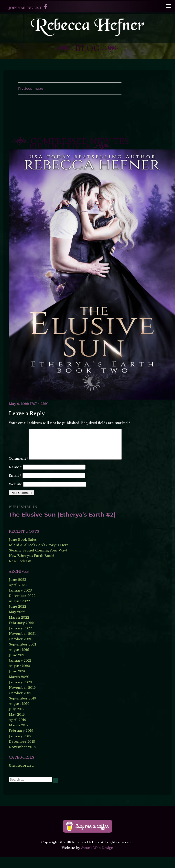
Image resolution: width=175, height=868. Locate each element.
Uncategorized (21, 777)
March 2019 (19, 736)
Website (16, 495)
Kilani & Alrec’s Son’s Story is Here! (39, 556)
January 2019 (20, 747)
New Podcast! (20, 572)
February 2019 (21, 742)
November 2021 (22, 645)
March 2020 (19, 688)
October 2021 (20, 650)
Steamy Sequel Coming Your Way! (38, 562)
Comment (19, 431)
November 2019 (22, 699)
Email (15, 487)
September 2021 (22, 656)
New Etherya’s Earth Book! (31, 567)
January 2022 (20, 640)
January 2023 (20, 602)
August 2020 (19, 677)
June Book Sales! (23, 551)
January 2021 (20, 672)
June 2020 (18, 683)
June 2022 (17, 618)
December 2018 (22, 753)
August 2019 (19, 715)
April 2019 (17, 731)
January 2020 (20, 693)
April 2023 (18, 596)
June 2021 (17, 666)
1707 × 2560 (39, 404)
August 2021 (19, 661)
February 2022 (21, 634)
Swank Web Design (97, 859)
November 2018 (22, 758)
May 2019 (17, 726)
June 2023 (17, 591)
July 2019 (17, 720)
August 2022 (19, 612)
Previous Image (31, 88)
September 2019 (22, 710)
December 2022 (22, 607)
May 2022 (17, 623)
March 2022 (19, 629)
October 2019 (20, 704)
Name (15, 478)
